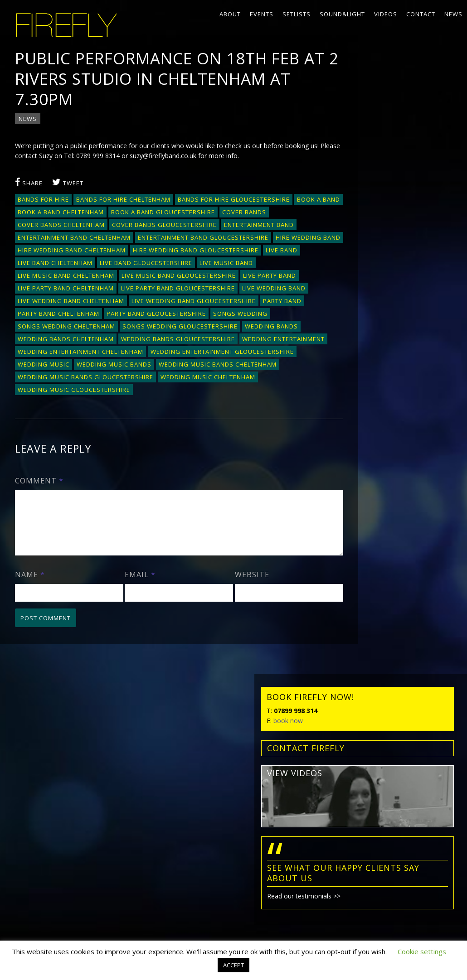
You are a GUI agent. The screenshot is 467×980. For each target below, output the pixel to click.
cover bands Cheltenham (113, 227)
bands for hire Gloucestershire (235, 202)
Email (130, 601)
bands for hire (44, 202)
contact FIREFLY (376, 148)
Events (262, 14)
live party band (270, 291)
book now (358, 120)
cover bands (41, 227)
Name (31, 601)
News (453, 14)
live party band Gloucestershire (179, 304)
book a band (40, 215)
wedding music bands (265, 380)
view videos (365, 173)
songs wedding (241, 329)
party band (283, 316)
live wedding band (275, 304)
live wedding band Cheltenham (72, 316)
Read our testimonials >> (374, 296)
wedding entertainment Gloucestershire (90, 380)
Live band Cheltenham (56, 278)
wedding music (195, 380)
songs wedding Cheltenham (67, 342)
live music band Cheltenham (67, 291)
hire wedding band (189, 253)
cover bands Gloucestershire (216, 227)
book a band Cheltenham (112, 215)
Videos (386, 14)
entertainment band (54, 240)
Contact (421, 14)
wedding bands (272, 342)
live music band (227, 278)
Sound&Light (342, 14)
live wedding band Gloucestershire (195, 316)
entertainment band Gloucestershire (84, 253)
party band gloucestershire (157, 329)
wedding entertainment (60, 367)
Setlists (297, 14)
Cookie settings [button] (422, 951)
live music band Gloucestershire (180, 291)
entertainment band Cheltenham (152, 240)
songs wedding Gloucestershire (181, 342)
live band (282, 266)
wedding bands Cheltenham (67, 354)
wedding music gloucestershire (177, 405)
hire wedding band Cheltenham (73, 266)
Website (231, 601)
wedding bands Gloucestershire (179, 354)
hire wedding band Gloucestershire (197, 266)
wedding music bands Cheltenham (78, 392)
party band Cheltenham (59, 329)
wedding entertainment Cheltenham (171, 367)
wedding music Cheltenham (66, 405)
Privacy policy (31, 843)
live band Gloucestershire (147, 278)
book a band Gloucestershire (214, 215)
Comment (40, 496)
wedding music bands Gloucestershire (212, 392)
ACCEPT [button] (233, 965)
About (230, 14)
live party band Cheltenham (67, 304)
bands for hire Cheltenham (124, 202)
